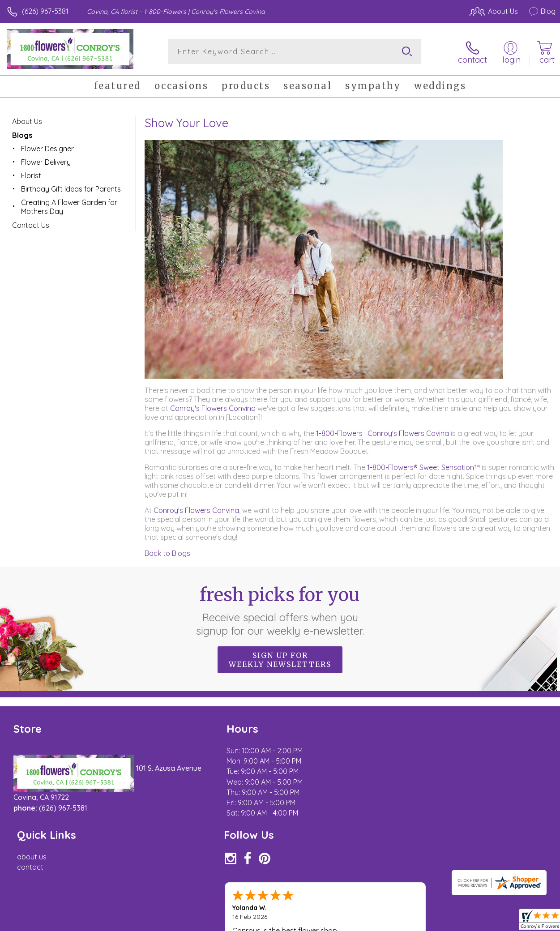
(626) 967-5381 (45, 11)
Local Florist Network (467, 922)
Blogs (22, 135)
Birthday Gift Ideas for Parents (71, 188)
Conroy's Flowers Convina (213, 408)
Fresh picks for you (280, 610)
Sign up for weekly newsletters (280, 659)
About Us (27, 121)
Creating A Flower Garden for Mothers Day (69, 206)
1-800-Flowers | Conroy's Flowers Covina (383, 433)
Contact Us (31, 225)
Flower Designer (47, 148)
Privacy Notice (403, 922)
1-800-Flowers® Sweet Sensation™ (423, 467)
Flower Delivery (46, 162)
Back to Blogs (167, 553)
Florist (31, 175)
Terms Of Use (351, 922)
